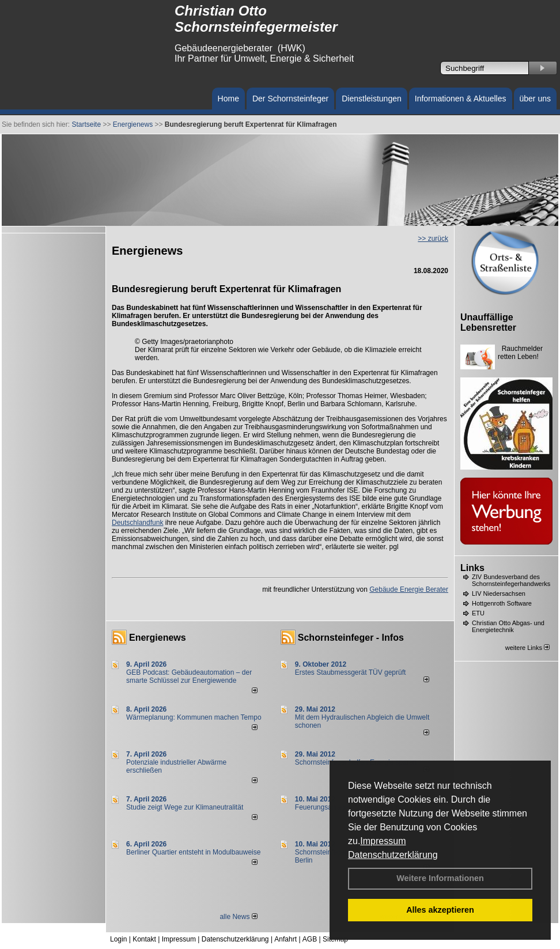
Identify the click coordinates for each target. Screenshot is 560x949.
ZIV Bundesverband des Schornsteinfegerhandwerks (511, 580)
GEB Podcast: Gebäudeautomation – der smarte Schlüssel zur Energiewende (189, 676)
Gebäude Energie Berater (409, 589)
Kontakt (144, 939)
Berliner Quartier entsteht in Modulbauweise (193, 852)
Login (118, 939)
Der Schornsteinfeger (290, 99)
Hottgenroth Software (502, 603)
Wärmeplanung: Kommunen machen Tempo (194, 717)
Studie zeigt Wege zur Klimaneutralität (185, 807)
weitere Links (527, 648)
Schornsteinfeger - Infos (351, 638)
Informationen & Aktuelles (461, 99)
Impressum (383, 841)
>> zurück (433, 239)
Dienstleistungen (372, 99)
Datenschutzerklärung (393, 855)
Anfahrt (285, 939)
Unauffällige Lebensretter (488, 322)
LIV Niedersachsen (499, 593)
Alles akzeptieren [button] (440, 910)
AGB (310, 939)
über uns (535, 99)
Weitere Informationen (440, 878)
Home (228, 99)
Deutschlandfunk (137, 523)
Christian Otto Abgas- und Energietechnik (508, 626)
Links (472, 568)
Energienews (158, 638)
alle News (238, 917)
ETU (478, 613)
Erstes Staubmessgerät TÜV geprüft (351, 672)
